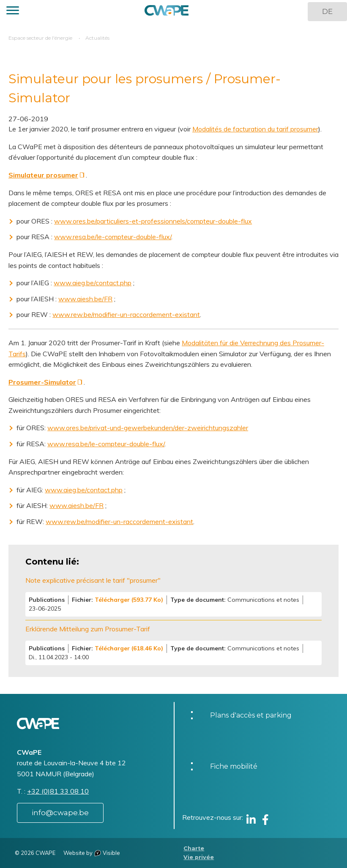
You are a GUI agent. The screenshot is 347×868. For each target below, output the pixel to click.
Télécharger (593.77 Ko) (129, 600)
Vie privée (199, 857)
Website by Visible (92, 853)
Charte (194, 848)
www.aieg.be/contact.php (93, 283)
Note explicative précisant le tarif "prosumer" (93, 580)
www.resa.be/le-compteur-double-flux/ (113, 237)
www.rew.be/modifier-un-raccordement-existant (126, 314)
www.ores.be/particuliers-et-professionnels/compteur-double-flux (153, 221)
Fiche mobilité (234, 766)
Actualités (97, 38)
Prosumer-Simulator (42, 382)
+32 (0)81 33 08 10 (58, 791)
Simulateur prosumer (43, 175)
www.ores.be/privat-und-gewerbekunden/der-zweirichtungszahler (148, 428)
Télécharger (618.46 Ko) (129, 648)
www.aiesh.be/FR (85, 299)
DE (327, 11)
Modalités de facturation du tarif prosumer (255, 129)
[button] (13, 12)
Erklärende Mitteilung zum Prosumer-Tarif (88, 629)
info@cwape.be (60, 813)
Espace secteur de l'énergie (40, 38)
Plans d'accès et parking (251, 715)
